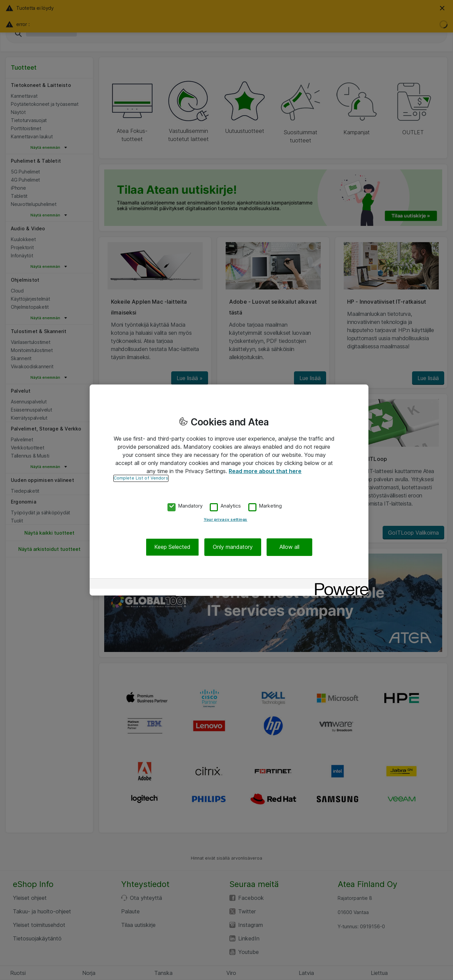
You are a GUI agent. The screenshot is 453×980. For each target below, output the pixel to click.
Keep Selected (172, 547)
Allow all (289, 547)
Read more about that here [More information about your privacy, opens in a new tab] (265, 471)
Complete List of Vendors (141, 478)
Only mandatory (233, 547)
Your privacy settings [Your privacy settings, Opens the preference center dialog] (225, 520)
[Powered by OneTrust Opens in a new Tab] (339, 585)
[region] (229, 490)
